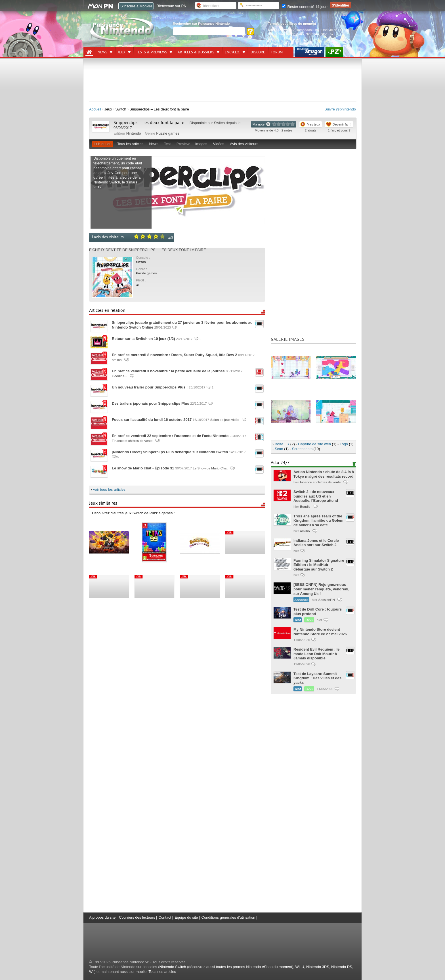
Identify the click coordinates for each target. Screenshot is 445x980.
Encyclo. (232, 52)
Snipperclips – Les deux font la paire (149, 123)
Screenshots (302, 449)
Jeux (122, 52)
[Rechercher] (209, 31)
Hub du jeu (103, 144)
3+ (138, 285)
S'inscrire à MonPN (136, 6)
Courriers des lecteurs (137, 917)
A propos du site (102, 917)
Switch (219, 123)
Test (167, 144)
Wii (92, 972)
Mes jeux (313, 124)
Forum (277, 52)
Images (201, 144)
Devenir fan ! (342, 124)
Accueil (95, 109)
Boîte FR (282, 444)
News (102, 52)
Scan (279, 449)
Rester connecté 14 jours (305, 7)
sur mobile (138, 972)
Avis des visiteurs (244, 144)
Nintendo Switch (173, 967)
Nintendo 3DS (318, 967)
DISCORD (258, 52)
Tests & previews (152, 52)
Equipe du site (186, 917)
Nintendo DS (342, 967)
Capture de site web (314, 444)
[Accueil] (89, 52)
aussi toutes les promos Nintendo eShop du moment (249, 967)
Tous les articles (130, 144)
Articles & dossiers (196, 52)
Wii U (300, 967)
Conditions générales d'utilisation (228, 917)
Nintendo (312, 34)
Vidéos (219, 144)
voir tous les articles (109, 489)
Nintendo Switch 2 (281, 30)
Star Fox (327, 34)
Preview (183, 144)
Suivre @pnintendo (340, 109)
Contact (165, 917)
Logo (344, 444)
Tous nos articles (162, 972)
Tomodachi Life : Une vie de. (317, 30)
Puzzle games (168, 133)
